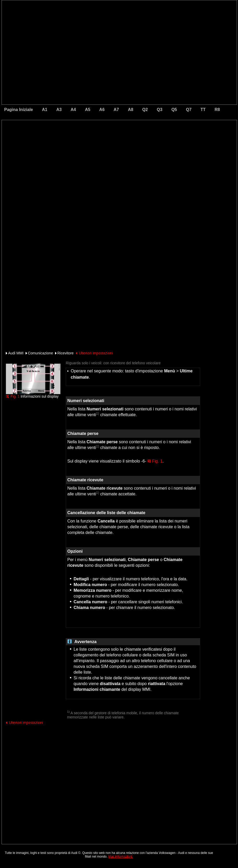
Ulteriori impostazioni (96, 353)
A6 (102, 110)
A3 (59, 110)
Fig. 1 (15, 396)
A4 (73, 110)
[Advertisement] (83, 142)
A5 (87, 110)
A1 (45, 110)
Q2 (145, 110)
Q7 (189, 110)
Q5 (174, 110)
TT (203, 110)
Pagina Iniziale (19, 110)
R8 (217, 110)
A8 (130, 110)
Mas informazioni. (121, 857)
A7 (116, 110)
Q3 (160, 110)
